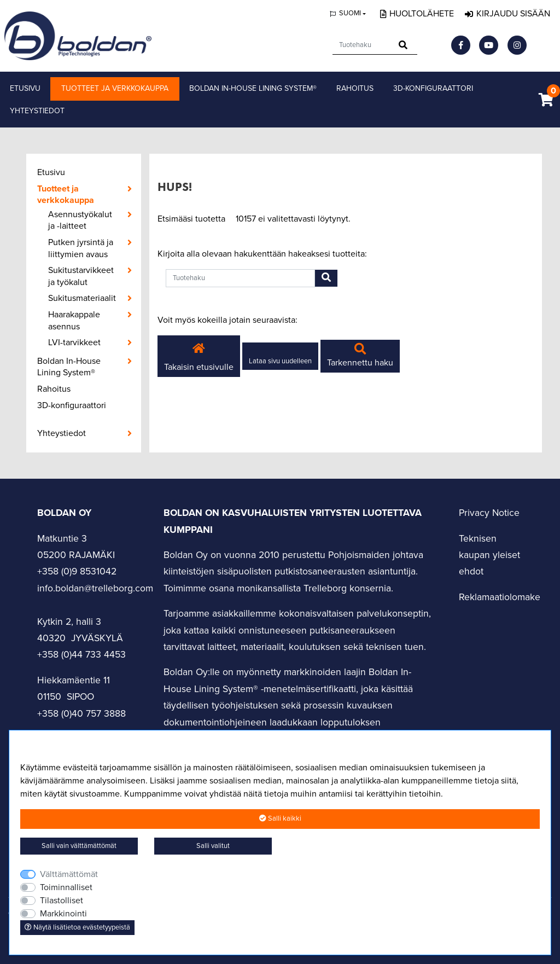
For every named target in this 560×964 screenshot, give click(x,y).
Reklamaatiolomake (500, 597)
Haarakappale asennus (74, 321)
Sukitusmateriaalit (82, 298)
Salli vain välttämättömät (79, 846)
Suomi (350, 13)
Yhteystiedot (37, 111)
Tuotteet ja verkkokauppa (115, 88)
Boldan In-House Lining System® (253, 88)
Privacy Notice (489, 513)
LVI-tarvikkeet (74, 342)
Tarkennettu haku (360, 356)
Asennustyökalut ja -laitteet (80, 220)
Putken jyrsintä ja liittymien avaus (81, 248)
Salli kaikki (280, 818)
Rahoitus (355, 88)
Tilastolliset (62, 901)
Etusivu (25, 88)
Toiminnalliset (66, 887)
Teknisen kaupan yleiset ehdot (489, 555)
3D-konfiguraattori (433, 88)
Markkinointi (63, 914)
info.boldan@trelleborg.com (95, 588)
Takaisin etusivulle (199, 356)
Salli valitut (213, 846)
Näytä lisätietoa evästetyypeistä (77, 927)
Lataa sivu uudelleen (280, 361)
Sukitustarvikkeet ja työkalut (81, 276)
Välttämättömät (69, 874)
